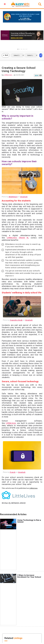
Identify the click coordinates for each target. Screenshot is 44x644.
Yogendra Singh (16, 320)
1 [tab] (18, 49)
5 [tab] (25, 49)
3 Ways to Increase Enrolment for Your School (29, 576)
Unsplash (24, 197)
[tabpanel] (22, 35)
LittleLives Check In (18, 238)
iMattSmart (13, 197)
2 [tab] (20, 49)
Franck (13, 472)
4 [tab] (23, 49)
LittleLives (11, 423)
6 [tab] (27, 49)
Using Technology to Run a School (29, 521)
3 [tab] (21, 49)
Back (6, 55)
